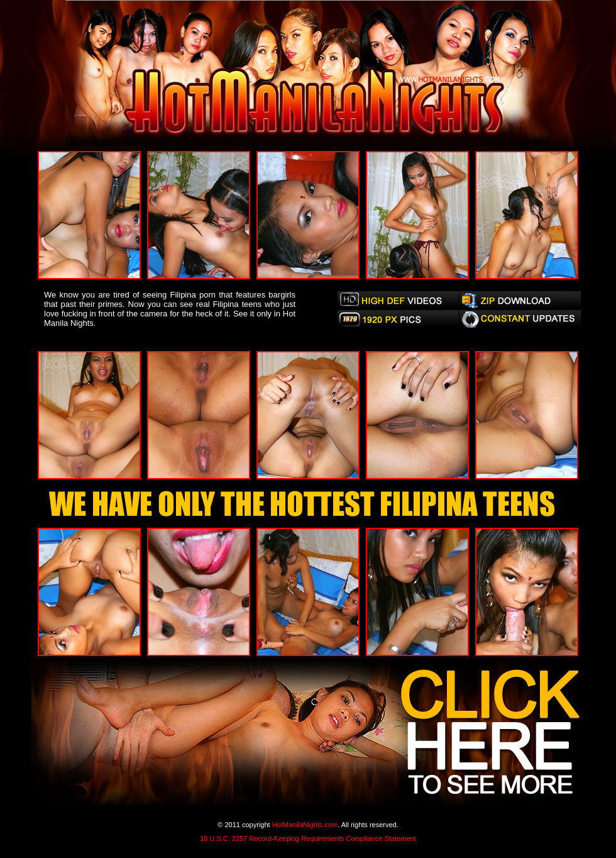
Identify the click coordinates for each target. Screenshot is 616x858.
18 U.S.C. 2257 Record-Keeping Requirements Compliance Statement (308, 838)
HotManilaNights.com (305, 825)
